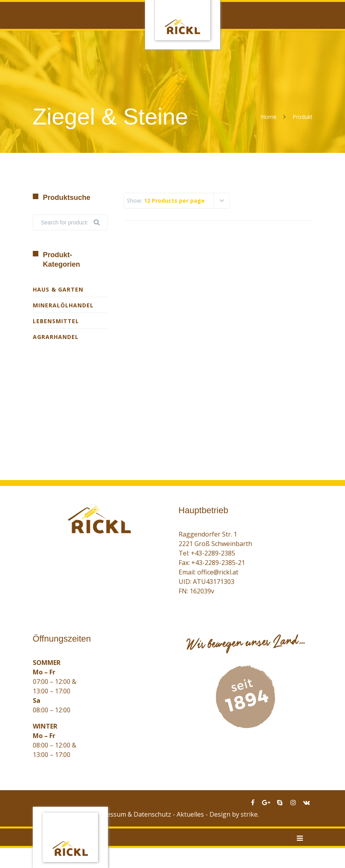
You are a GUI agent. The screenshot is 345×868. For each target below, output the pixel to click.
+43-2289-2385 (213, 553)
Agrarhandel (56, 337)
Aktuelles (190, 814)
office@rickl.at (218, 572)
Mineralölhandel (63, 305)
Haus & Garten (58, 289)
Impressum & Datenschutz (132, 814)
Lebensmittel (56, 321)
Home (269, 117)
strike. (250, 814)
